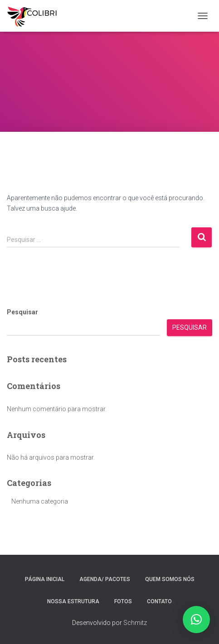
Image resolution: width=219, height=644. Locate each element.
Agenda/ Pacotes (105, 579)
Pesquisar (22, 312)
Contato (159, 601)
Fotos (123, 601)
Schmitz (135, 623)
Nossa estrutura (73, 601)
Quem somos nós (170, 579)
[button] (196, 620)
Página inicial (45, 579)
